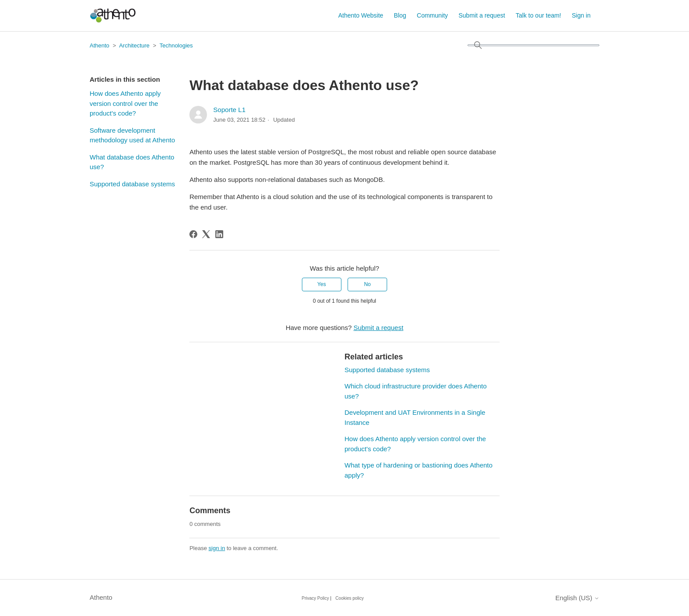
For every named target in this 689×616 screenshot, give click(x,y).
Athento (100, 45)
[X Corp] (206, 234)
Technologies (176, 45)
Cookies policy (349, 598)
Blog (400, 15)
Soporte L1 (229, 110)
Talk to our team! (539, 15)
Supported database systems (132, 184)
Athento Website (361, 15)
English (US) (577, 598)
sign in (217, 548)
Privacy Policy (315, 598)
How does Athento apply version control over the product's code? (125, 103)
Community (433, 15)
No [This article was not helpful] (367, 284)
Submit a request (482, 15)
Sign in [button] (581, 15)
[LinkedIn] (219, 234)
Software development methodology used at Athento (132, 135)
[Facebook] (193, 234)
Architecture (134, 45)
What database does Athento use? (132, 162)
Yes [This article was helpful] (322, 284)
